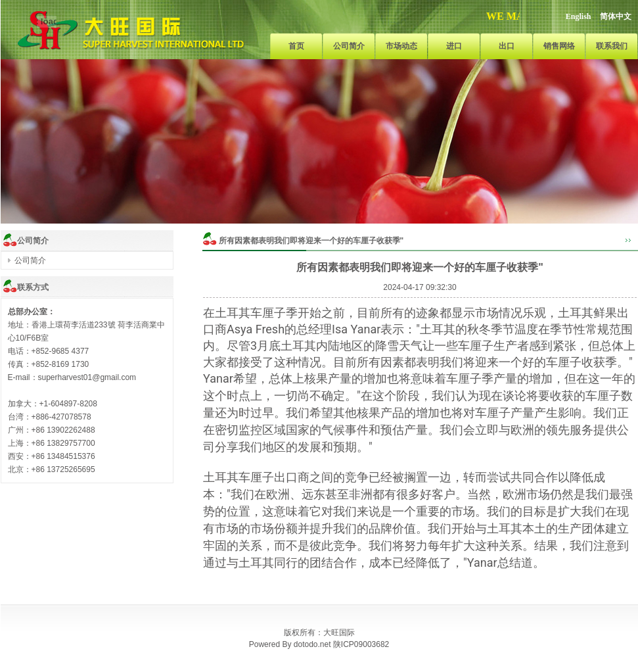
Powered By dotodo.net (290, 644)
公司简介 (349, 46)
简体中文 (616, 16)
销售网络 (559, 46)
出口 (507, 46)
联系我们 (612, 46)
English (579, 16)
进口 (454, 46)
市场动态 (401, 46)
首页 (296, 46)
